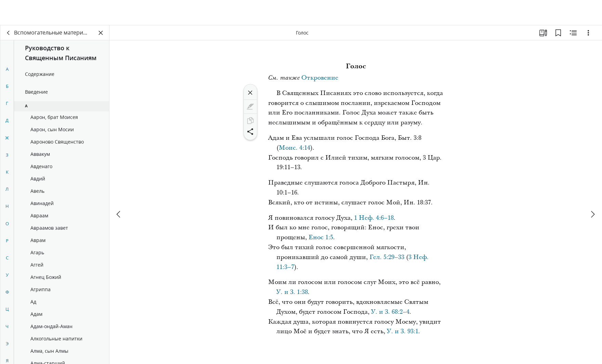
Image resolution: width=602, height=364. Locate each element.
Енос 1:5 (321, 237)
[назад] (9, 33)
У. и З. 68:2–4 (390, 312)
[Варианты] (588, 33)
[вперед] (592, 189)
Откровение (320, 78)
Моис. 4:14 (295, 148)
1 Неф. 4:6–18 (374, 218)
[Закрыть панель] (101, 33)
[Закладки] (558, 33)
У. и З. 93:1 (403, 331)
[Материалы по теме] (573, 33)
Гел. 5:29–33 (387, 257)
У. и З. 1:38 (292, 292)
